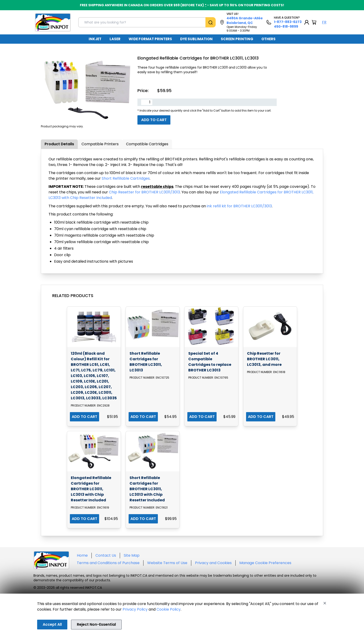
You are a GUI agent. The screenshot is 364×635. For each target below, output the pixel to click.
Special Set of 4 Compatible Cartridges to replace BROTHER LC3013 (210, 362)
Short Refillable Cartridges (126, 178)
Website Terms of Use (167, 563)
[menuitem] (95, 39)
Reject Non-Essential (96, 624)
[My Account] (307, 22)
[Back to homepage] (53, 22)
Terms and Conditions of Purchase (108, 563)
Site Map (132, 555)
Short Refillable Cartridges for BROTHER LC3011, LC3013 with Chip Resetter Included (147, 489)
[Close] (325, 603)
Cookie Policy (169, 609)
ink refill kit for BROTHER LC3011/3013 (239, 206)
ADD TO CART (84, 417)
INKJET (95, 39)
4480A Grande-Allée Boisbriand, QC (245, 20)
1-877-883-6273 (288, 22)
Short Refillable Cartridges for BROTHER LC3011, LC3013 (146, 362)
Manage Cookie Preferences (265, 563)
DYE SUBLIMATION (196, 39)
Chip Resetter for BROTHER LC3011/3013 (144, 192)
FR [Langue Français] (324, 22)
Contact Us (106, 555)
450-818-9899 (286, 26)
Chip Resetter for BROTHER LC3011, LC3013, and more (264, 359)
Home (82, 555)
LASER (115, 39)
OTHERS (268, 39)
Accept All (52, 624)
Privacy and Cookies (213, 563)
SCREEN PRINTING (237, 39)
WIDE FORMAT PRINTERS (150, 39)
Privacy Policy (135, 609)
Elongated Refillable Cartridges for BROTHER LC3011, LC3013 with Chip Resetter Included (91, 489)
